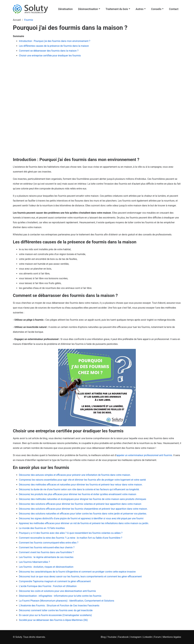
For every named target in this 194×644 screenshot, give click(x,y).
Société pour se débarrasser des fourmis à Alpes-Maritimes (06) (53, 620)
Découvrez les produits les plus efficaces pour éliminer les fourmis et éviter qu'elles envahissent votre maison (78, 494)
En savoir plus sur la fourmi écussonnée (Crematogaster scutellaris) (55, 615)
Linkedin (148, 637)
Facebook (123, 637)
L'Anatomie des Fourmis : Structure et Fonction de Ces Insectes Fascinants (59, 606)
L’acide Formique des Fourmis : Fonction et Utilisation (48, 586)
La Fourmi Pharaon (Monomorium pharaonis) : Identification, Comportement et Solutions (67, 601)
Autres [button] (140, 9)
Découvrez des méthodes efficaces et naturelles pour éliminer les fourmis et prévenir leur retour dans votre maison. (81, 485)
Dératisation (65, 9)
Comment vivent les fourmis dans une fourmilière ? (46, 552)
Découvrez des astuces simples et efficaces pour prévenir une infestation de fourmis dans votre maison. (75, 475)
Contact (174, 9)
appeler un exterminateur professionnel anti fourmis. (145, 455)
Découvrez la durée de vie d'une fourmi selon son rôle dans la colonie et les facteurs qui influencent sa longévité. (79, 489)
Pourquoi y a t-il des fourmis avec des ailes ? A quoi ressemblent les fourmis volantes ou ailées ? (71, 533)
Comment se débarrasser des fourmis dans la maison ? (49, 51)
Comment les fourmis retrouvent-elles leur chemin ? (47, 547)
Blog (103, 637)
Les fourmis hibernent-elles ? (34, 562)
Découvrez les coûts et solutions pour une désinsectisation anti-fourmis (57, 591)
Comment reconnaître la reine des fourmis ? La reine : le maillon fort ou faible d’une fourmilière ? (71, 538)
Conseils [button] (156, 9)
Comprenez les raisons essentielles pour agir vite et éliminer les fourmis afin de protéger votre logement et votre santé (82, 480)
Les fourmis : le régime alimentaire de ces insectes (46, 557)
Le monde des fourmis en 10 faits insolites (42, 528)
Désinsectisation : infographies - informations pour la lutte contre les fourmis (60, 596)
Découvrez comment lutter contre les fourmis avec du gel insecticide (56, 610)
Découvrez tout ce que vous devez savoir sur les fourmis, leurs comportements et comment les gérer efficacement (80, 577)
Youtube (112, 637)
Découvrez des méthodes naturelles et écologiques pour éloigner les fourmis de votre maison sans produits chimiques (83, 499)
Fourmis (29, 20)
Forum (157, 637)
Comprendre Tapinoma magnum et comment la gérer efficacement (55, 581)
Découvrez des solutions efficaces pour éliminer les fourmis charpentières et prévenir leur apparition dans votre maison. (83, 509)
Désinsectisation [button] (88, 9)
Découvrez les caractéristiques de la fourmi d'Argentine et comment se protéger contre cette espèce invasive (77, 572)
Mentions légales (172, 637)
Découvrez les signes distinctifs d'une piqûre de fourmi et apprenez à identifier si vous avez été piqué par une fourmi (81, 518)
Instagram (136, 637)
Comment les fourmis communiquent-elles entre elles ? (49, 543)
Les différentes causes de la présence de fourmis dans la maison (54, 46)
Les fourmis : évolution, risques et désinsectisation (46, 567)
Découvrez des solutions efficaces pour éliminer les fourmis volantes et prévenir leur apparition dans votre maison (80, 504)
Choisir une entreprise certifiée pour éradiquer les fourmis (50, 56)
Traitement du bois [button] (117, 9)
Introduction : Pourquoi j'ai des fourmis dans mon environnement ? (55, 41)
